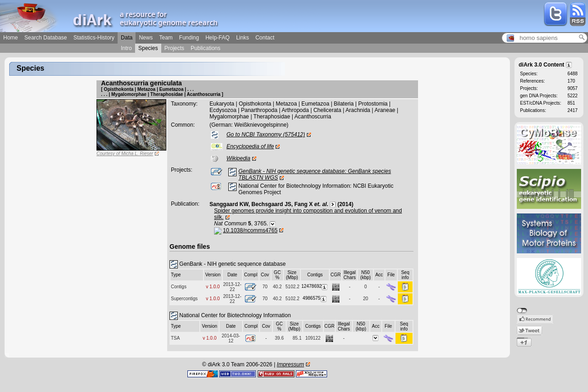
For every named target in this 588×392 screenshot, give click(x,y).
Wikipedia (238, 158)
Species (148, 48)
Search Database (46, 38)
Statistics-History (94, 38)
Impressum (291, 364)
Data (127, 38)
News (146, 38)
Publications (206, 48)
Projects (174, 48)
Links (243, 38)
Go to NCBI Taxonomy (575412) (266, 134)
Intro (126, 48)
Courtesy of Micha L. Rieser (125, 154)
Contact (265, 38)
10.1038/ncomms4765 (250, 230)
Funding (189, 38)
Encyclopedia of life (250, 146)
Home (11, 38)
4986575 (315, 298)
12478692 (315, 286)
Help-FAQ (218, 38)
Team (166, 38)
